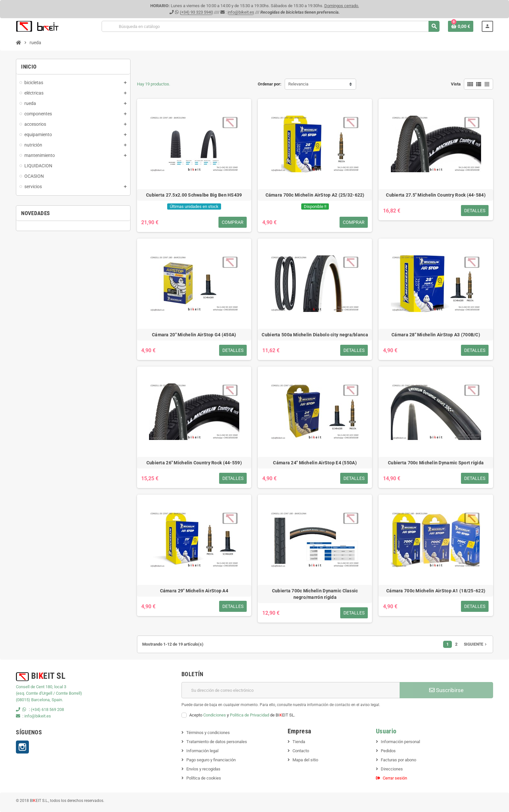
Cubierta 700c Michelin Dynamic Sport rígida (436, 463)
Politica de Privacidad (249, 715)
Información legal (202, 751)
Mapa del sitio (305, 760)
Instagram (22, 747)
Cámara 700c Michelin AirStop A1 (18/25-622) (436, 591)
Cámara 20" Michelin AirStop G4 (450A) (194, 335)
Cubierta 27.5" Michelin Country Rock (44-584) (436, 195)
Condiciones (215, 715)
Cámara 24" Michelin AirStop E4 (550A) (315, 463)
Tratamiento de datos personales (217, 742)
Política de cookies (204, 778)
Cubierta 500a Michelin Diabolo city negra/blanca (315, 335)
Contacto (301, 751)
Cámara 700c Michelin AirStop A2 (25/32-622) (315, 195)
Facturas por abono (398, 760)
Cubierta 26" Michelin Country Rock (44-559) (194, 463)
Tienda (299, 742)
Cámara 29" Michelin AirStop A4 (194, 591)
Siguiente (476, 644)
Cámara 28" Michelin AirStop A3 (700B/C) (436, 335)
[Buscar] (270, 26)
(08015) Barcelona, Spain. (39, 700)
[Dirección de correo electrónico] (291, 690)
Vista (456, 84)
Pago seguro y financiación (211, 760)
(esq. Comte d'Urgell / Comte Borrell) (49, 693)
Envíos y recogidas (203, 769)
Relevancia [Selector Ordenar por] (298, 84)
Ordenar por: (270, 84)
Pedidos (388, 751)
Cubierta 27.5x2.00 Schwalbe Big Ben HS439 (194, 195)
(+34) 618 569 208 (47, 709)
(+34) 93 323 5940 (196, 12)
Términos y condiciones (208, 733)
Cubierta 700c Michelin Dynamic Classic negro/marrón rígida (315, 594)
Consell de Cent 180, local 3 (41, 687)
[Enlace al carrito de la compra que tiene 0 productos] (461, 26)
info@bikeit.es (241, 12)
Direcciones (392, 769)
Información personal (400, 742)
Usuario (386, 731)
